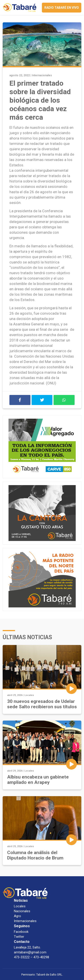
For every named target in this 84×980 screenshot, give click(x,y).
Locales (29, 695)
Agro (17, 916)
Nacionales (22, 911)
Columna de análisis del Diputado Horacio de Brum (35, 855)
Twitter (19, 937)
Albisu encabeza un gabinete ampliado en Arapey (38, 780)
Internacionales (42, 75)
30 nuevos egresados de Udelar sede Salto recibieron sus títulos (42, 704)
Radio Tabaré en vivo (62, 8)
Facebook (21, 932)
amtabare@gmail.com (30, 952)
